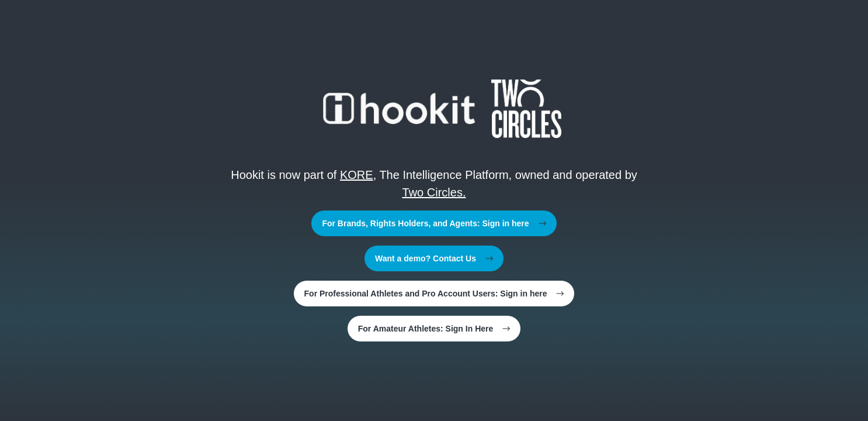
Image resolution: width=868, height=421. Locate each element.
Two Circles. (434, 192)
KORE (357, 175)
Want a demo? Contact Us (434, 258)
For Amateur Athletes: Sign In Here (434, 329)
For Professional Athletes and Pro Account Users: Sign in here (434, 294)
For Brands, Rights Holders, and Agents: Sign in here (434, 223)
